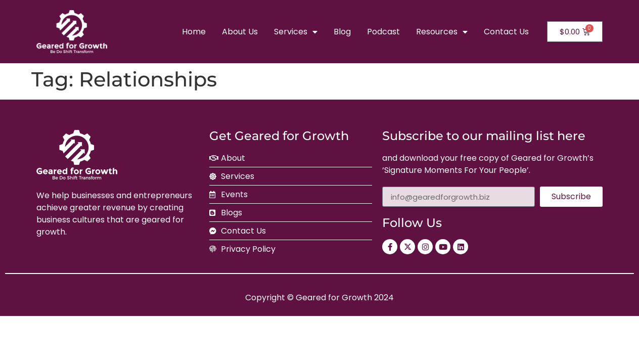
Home (194, 32)
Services (296, 32)
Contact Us (506, 32)
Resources (442, 32)
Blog (342, 32)
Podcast (383, 32)
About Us (240, 32)
